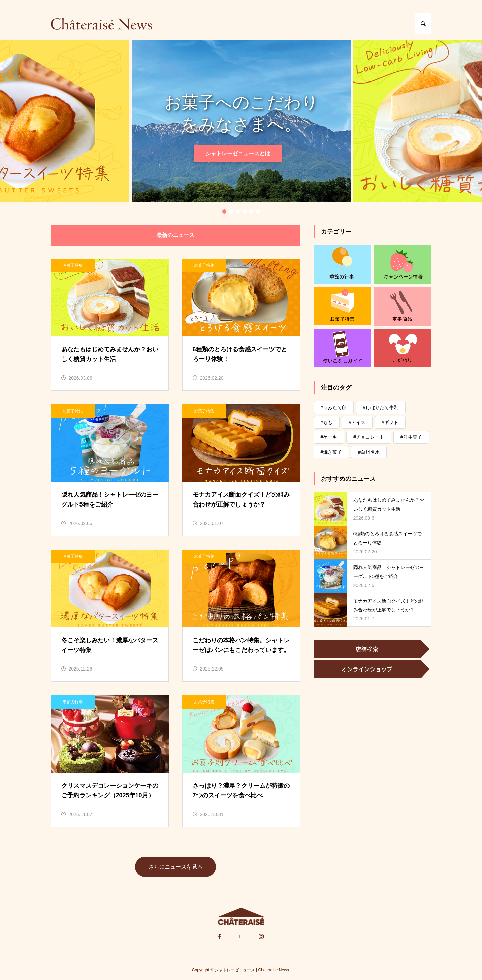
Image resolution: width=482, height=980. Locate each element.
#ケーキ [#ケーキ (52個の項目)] (329, 437)
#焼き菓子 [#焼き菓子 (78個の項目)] (331, 452)
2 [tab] (231, 211)
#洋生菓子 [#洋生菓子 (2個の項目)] (411, 437)
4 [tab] (245, 211)
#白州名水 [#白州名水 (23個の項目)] (369, 452)
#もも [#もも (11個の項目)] (327, 422)
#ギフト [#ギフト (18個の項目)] (390, 422)
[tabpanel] (241, 121)
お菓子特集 (73, 265)
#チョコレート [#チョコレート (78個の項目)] (369, 437)
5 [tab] (251, 211)
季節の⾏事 (73, 702)
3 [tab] (238, 211)
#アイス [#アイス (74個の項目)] (357, 422)
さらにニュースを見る (175, 867)
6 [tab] (258, 211)
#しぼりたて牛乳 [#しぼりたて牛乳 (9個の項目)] (381, 407)
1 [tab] (224, 211)
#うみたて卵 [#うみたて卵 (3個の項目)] (334, 407)
